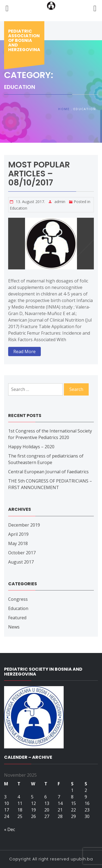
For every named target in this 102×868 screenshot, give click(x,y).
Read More (24, 351)
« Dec (10, 829)
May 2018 (18, 543)
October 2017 (22, 553)
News (14, 627)
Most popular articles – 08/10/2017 (39, 174)
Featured (17, 618)
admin (60, 202)
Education (18, 208)
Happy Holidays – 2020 (31, 447)
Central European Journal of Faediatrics (48, 472)
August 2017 (21, 562)
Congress (18, 599)
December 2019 (24, 525)
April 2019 (18, 534)
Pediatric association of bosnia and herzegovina (24, 40)
